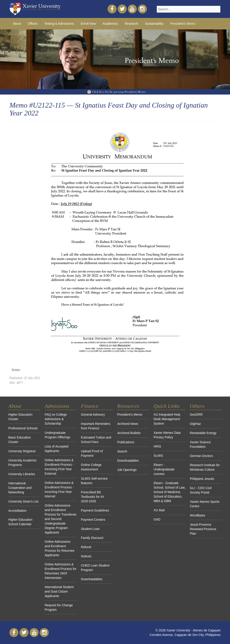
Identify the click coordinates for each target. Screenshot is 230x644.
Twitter (16, 370)
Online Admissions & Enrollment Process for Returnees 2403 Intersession (61, 571)
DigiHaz (195, 424)
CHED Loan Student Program (95, 568)
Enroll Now (88, 24)
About (17, 24)
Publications (126, 442)
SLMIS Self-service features (94, 481)
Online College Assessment (91, 467)
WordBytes (197, 515)
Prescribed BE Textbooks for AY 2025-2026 (93, 497)
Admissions (57, 406)
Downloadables (92, 579)
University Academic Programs (22, 463)
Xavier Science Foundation (200, 444)
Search (122, 451)
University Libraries (22, 474)
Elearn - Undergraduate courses (164, 469)
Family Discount (92, 538)
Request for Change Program (59, 607)
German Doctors (201, 456)
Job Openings (127, 470)
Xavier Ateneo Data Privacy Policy (167, 435)
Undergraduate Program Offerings (57, 435)
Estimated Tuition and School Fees (96, 440)
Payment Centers (93, 520)
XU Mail (159, 510)
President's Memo (183, 24)
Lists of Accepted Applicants (57, 449)
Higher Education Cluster (20, 417)
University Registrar (22, 451)
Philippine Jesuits (202, 479)
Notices (86, 556)
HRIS (157, 446)
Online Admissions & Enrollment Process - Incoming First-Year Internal (59, 490)
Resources (128, 406)
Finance (90, 406)
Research (131, 24)
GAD (157, 519)
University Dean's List (23, 501)
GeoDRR (196, 415)
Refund (86, 547)
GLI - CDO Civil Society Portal (201, 490)
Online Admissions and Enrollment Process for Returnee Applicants (60, 548)
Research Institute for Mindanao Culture (205, 467)
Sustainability (154, 24)
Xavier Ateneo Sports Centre (205, 504)
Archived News (128, 424)
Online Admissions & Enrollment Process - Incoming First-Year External (59, 467)
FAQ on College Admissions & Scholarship (56, 419)
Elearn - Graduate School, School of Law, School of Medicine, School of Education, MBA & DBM (170, 492)
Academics (110, 24)
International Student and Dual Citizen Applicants (59, 591)
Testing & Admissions (59, 24)
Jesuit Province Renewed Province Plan (203, 529)
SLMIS (158, 456)
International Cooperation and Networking (20, 488)
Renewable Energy (203, 433)
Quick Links (167, 406)
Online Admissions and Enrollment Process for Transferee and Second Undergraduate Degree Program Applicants (61, 519)
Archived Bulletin (129, 433)
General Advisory (93, 415)
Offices (33, 24)
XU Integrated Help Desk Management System (167, 419)
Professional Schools (23, 428)
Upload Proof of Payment (92, 453)
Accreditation (17, 511)
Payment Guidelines (95, 510)
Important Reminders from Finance (96, 426)
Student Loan (90, 529)
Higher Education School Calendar (20, 522)
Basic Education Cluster (20, 440)
